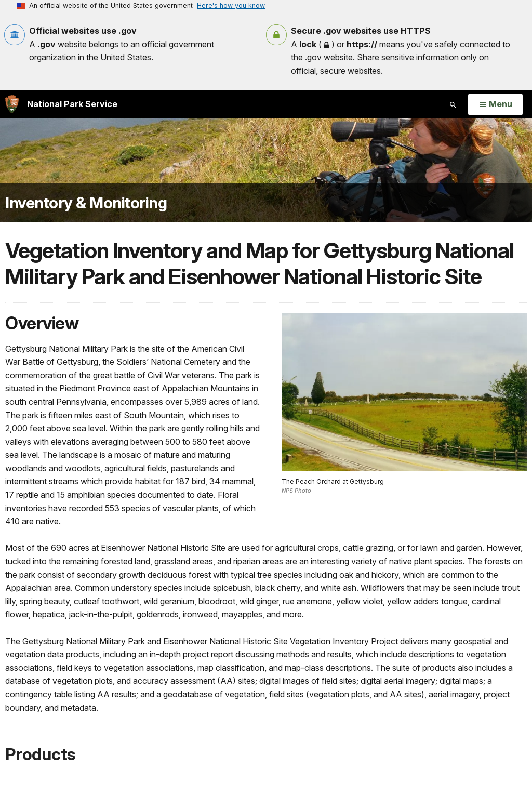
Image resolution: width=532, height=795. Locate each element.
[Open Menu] (495, 104)
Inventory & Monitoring (86, 203)
